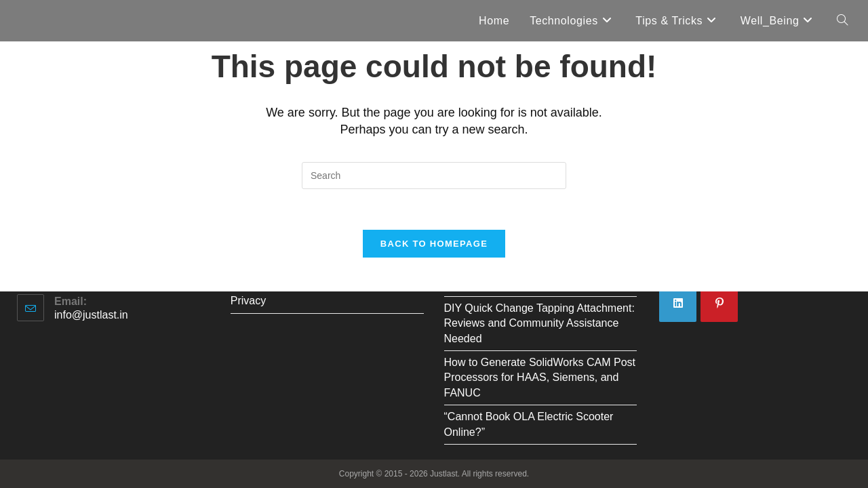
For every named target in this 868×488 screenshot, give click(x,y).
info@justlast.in (91, 315)
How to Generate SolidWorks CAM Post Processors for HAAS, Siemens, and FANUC (540, 378)
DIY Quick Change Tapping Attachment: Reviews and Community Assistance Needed (539, 323)
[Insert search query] (434, 176)
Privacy (248, 301)
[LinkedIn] (678, 303)
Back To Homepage (434, 244)
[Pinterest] (719, 303)
